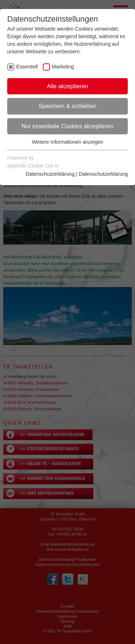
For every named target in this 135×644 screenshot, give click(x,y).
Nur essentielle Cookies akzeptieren (67, 126)
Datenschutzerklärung (50, 174)
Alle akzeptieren (68, 86)
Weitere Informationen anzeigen (67, 142)
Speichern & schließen (67, 106)
